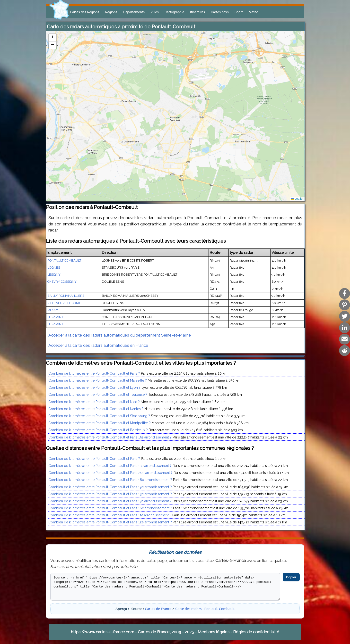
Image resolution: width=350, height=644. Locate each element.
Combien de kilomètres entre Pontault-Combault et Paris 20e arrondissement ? (110, 473)
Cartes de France (158, 609)
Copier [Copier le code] (291, 577)
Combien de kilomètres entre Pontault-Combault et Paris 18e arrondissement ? (110, 480)
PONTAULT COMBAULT (64, 260)
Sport (239, 12)
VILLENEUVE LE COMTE (65, 303)
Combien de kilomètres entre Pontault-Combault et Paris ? (94, 373)
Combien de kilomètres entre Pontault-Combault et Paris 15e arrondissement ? (110, 437)
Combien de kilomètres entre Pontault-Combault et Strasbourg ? (99, 416)
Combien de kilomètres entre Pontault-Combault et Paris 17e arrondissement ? (110, 501)
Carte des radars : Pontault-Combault (205, 609)
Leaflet (297, 199)
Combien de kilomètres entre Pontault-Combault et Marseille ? (98, 380)
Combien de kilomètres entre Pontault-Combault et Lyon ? (94, 388)
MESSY (53, 310)
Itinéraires (198, 12)
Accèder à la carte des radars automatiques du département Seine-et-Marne (120, 335)
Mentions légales (214, 632)
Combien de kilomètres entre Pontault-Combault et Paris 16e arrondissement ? (110, 508)
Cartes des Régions (85, 12)
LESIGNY (54, 275)
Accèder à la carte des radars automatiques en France (98, 345)
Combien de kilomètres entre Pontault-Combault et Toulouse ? (98, 395)
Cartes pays (220, 12)
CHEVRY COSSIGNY (62, 282)
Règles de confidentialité (256, 632)
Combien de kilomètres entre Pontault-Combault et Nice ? (94, 402)
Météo (254, 12)
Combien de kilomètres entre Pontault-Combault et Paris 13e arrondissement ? (110, 494)
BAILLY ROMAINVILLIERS (66, 296)
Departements (134, 12)
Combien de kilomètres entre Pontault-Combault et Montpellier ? (100, 423)
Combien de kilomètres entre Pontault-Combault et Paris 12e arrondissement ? (110, 522)
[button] (52, 38)
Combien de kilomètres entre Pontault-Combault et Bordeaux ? (98, 430)
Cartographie (174, 12)
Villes (155, 12)
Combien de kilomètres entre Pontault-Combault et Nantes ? (96, 409)
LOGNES (54, 268)
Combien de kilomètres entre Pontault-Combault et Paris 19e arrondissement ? (110, 487)
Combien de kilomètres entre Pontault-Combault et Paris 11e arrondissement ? (110, 515)
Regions (111, 12)
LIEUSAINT (55, 317)
